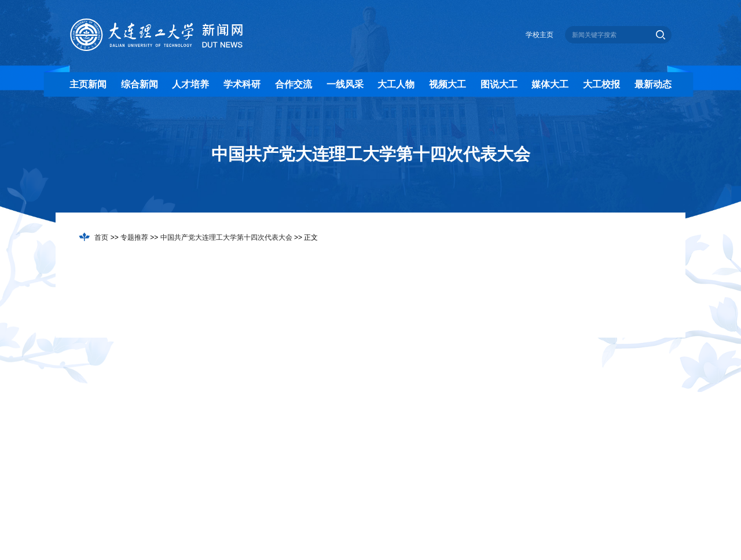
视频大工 (447, 84)
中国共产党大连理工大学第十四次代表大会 (226, 237)
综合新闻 (140, 84)
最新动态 (653, 84)
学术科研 (242, 84)
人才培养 (190, 84)
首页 (101, 237)
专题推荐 (134, 237)
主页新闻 (88, 84)
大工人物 (396, 84)
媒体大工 (550, 84)
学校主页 (540, 35)
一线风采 (345, 84)
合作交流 (294, 84)
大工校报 (601, 84)
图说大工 (499, 84)
